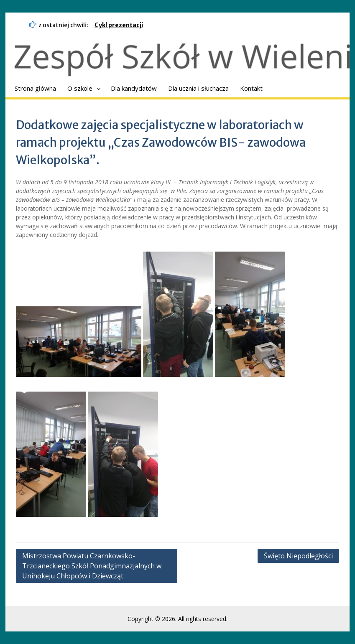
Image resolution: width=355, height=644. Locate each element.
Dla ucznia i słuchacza (198, 88)
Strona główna (35, 88)
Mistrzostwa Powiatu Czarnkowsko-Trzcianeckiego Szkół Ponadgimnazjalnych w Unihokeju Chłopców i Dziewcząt (93, 566)
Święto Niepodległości (298, 556)
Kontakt (251, 88)
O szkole (80, 88)
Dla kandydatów (134, 88)
